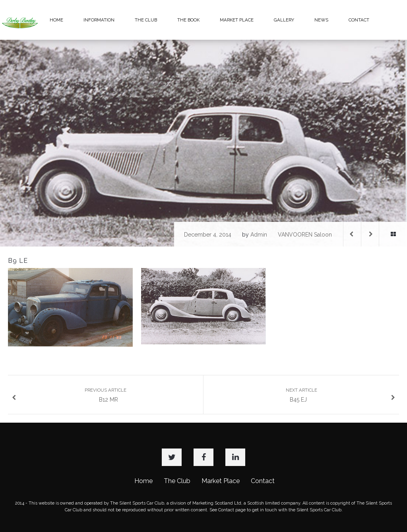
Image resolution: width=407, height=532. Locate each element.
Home (143, 481)
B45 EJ (341, 395)
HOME (56, 20)
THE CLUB (146, 20)
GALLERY (284, 20)
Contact (263, 481)
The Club (177, 481)
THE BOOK (188, 20)
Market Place (221, 481)
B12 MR (69, 395)
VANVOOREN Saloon (305, 235)
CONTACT (359, 20)
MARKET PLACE (237, 20)
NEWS (321, 20)
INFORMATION (99, 20)
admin (259, 235)
